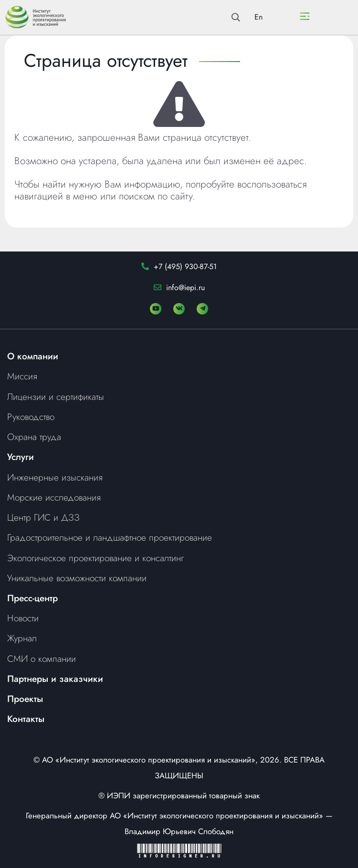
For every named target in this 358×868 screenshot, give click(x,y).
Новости (23, 618)
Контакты (26, 719)
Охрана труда (34, 437)
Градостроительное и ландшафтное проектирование (110, 537)
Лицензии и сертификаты (56, 397)
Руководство (31, 417)
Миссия (22, 376)
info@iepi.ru (185, 288)
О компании (33, 356)
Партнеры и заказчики (55, 679)
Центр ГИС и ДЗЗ (43, 517)
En (258, 17)
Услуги (21, 457)
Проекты (25, 699)
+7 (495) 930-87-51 (185, 267)
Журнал (22, 638)
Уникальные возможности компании (77, 578)
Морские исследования (54, 497)
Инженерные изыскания (55, 477)
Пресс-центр (32, 598)
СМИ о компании (42, 659)
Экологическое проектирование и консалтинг (95, 558)
